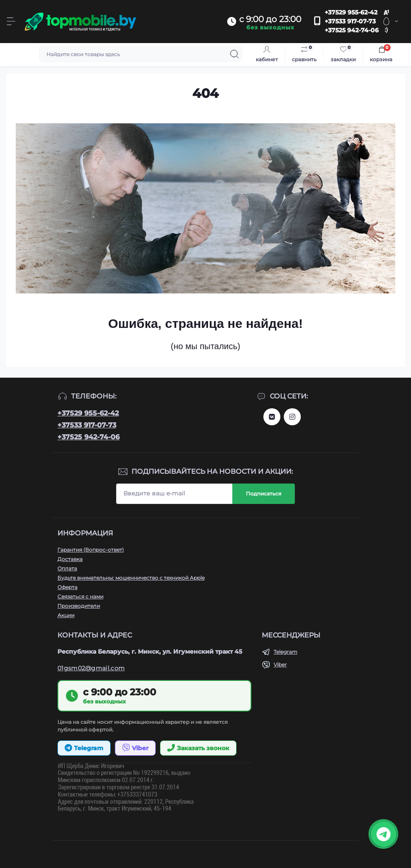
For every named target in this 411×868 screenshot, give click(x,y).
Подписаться (264, 494)
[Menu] (11, 21)
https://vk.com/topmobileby (272, 417)
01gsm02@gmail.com (91, 668)
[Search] (234, 54)
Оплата (67, 568)
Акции (66, 615)
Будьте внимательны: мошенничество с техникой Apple (131, 578)
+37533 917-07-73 (350, 21)
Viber (280, 665)
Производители (79, 606)
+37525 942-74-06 (352, 30)
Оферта (67, 587)
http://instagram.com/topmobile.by (292, 417)
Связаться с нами (80, 596)
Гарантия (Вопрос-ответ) (91, 550)
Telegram (285, 652)
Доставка (70, 559)
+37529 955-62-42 (351, 12)
